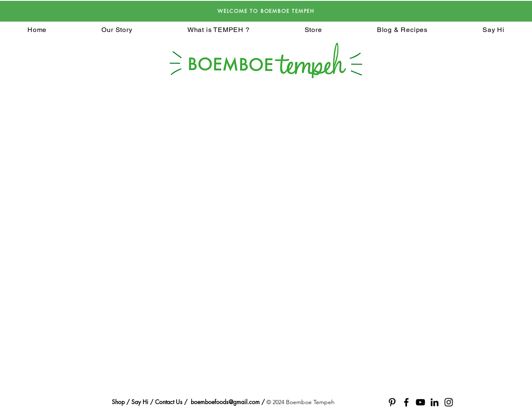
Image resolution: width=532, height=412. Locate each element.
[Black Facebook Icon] (406, 402)
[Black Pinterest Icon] (392, 402)
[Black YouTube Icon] (420, 402)
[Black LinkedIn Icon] (435, 402)
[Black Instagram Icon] (449, 402)
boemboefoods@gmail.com (225, 402)
